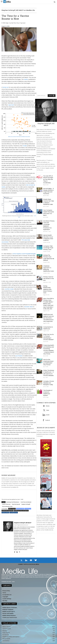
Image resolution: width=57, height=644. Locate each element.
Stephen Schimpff (26, 504)
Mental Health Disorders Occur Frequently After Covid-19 (48, 238)
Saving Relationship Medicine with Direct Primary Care (48, 289)
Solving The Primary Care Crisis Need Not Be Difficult (49, 258)
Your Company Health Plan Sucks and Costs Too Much (49, 213)
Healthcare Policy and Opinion (21, 511)
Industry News (5, 513)
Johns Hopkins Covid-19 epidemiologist (24, 254)
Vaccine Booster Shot (7, 506)
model (25, 146)
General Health (20, 509)
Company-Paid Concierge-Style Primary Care (48, 248)
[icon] (21, 561)
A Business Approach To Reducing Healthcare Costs (49, 269)
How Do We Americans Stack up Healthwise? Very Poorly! (48, 362)
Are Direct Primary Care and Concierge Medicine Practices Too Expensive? (49, 225)
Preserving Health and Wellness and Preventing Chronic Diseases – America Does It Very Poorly (49, 350)
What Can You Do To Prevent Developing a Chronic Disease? (48, 337)
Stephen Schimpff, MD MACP (23, 523)
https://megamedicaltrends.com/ (21, 525)
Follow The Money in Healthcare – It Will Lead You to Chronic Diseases (49, 373)
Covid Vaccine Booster (26, 502)
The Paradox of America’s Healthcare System (48, 393)
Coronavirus (28, 509)
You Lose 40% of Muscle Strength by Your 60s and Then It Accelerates (48, 179)
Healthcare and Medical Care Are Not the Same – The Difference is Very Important (48, 318)
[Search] (52, 96)
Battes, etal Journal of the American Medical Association (19, 137)
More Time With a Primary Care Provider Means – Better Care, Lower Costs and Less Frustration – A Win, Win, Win (49, 304)
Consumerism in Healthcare (48, 328)
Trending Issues (14, 513)
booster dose (29, 307)
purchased (19, 356)
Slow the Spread (16, 504)
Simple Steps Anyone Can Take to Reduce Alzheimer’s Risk (49, 202)
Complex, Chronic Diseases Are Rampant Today (49, 383)
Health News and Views (7, 511)
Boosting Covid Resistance (13, 502)
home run (6, 87)
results (26, 79)
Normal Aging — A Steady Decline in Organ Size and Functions (49, 191)
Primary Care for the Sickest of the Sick (49, 279)
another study (9, 289)
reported (11, 105)
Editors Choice (12, 509)
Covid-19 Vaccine (6, 504)
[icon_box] (46, 406)
